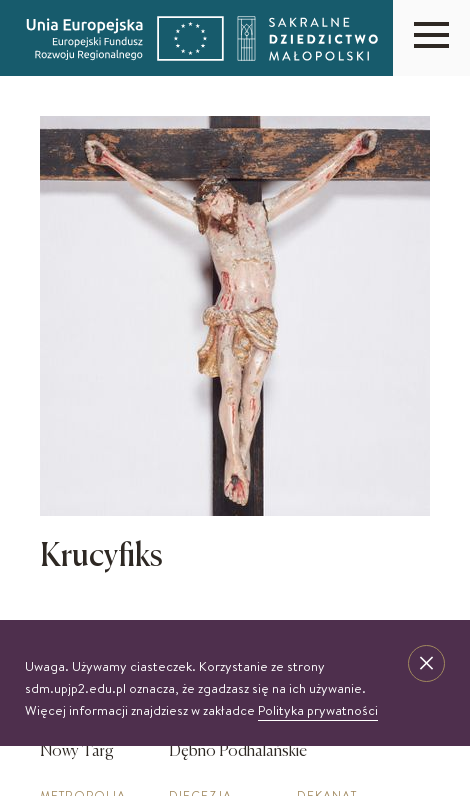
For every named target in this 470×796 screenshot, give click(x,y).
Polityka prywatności (318, 710)
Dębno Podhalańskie (238, 752)
